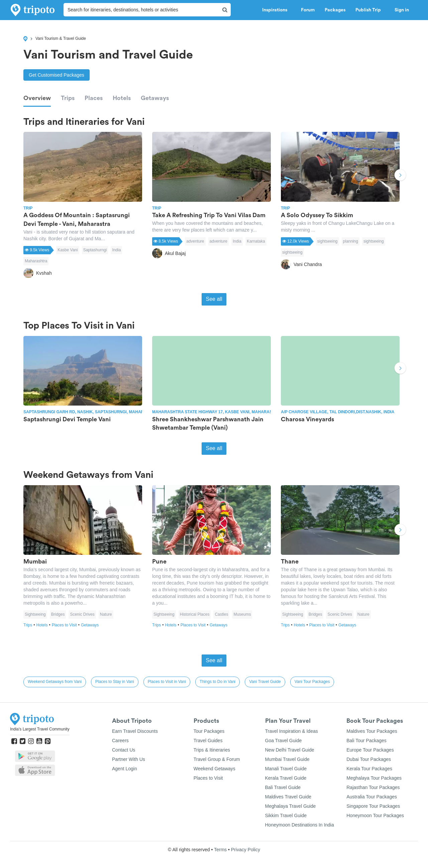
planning (351, 241)
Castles (221, 614)
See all (214, 299)
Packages (335, 10)
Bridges (58, 614)
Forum (308, 10)
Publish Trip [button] (370, 10)
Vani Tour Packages (312, 682)
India (116, 250)
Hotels (122, 98)
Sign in (402, 10)
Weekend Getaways (215, 769)
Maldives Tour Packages (372, 731)
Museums (242, 614)
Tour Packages (209, 731)
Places (94, 98)
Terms (220, 850)
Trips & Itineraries (212, 750)
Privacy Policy (246, 850)
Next (400, 176)
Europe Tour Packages (370, 750)
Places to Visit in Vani (167, 682)
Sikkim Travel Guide (286, 815)
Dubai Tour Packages (369, 759)
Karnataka (256, 241)
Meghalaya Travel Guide (291, 806)
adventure (195, 241)
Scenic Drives (82, 614)
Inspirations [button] (277, 10)
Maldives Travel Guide (288, 797)
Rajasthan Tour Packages (373, 787)
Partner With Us (129, 759)
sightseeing (328, 241)
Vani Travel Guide (265, 682)
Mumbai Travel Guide (287, 759)
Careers (120, 741)
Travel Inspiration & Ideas (292, 731)
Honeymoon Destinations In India (300, 825)
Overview (37, 98)
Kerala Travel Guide (286, 778)
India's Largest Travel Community (40, 729)
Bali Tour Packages (366, 741)
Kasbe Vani (68, 250)
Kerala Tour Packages (369, 769)
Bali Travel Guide (283, 787)
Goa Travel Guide (284, 741)
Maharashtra (36, 261)
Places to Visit (66, 625)
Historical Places (195, 614)
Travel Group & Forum (217, 759)
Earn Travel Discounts (135, 731)
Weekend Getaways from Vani (55, 682)
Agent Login (125, 769)
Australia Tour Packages (372, 797)
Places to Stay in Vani (115, 682)
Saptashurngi (95, 250)
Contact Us (124, 750)
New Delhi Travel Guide (290, 750)
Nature (106, 614)
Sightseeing (35, 614)
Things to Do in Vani (218, 682)
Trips (68, 98)
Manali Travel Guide (286, 769)
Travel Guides (208, 741)
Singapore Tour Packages (373, 806)
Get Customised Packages (57, 75)
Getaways (155, 98)
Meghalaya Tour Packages (374, 778)
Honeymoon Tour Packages (375, 815)
